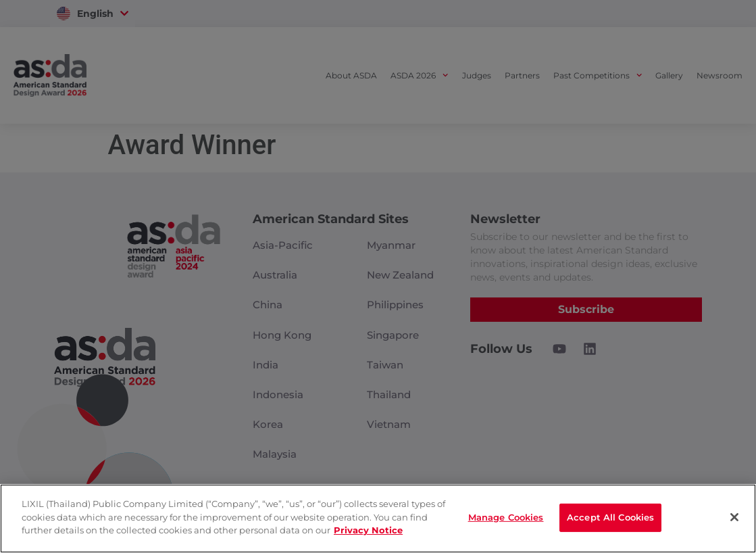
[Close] (734, 517)
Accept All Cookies (610, 517)
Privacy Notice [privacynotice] (368, 530)
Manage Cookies (506, 517)
